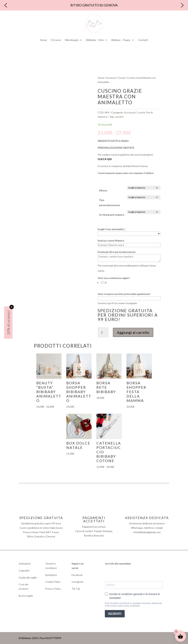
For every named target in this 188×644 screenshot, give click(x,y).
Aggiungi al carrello (133, 332)
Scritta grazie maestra (112, 215)
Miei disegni (72, 40)
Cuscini (121, 78)
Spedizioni (51, 575)
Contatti (143, 40)
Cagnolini (24, 570)
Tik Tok (76, 589)
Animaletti (25, 564)
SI (105, 283)
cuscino (119, 117)
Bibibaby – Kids (95, 40)
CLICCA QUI (105, 159)
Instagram (77, 582)
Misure (103, 190)
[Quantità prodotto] (103, 332)
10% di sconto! (8, 322)
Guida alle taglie (28, 577)
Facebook (77, 575)
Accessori (111, 78)
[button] (6, 5)
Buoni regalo (26, 596)
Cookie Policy (53, 582)
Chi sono (56, 40)
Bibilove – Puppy (121, 40)
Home (43, 40)
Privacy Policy (53, 589)
